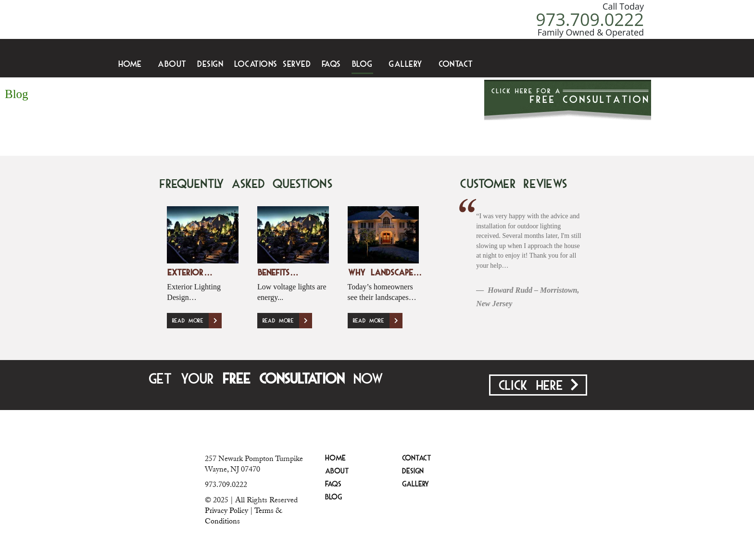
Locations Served (272, 65)
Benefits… (278, 273)
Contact (456, 65)
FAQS (331, 65)
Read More (197, 321)
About (172, 65)
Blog (362, 65)
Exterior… (190, 273)
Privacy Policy (226, 510)
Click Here (538, 386)
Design (210, 65)
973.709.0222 (590, 19)
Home (130, 65)
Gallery (406, 65)
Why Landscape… (385, 273)
